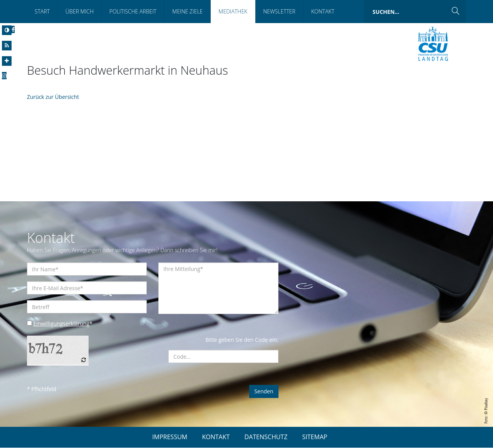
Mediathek (233, 11)
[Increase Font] (7, 61)
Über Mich (80, 11)
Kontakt (323, 11)
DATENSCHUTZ (266, 437)
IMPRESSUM (170, 437)
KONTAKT (216, 437)
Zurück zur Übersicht (53, 97)
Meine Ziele (187, 11)
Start (42, 11)
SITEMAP (315, 437)
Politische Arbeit (133, 11)
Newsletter (279, 11)
